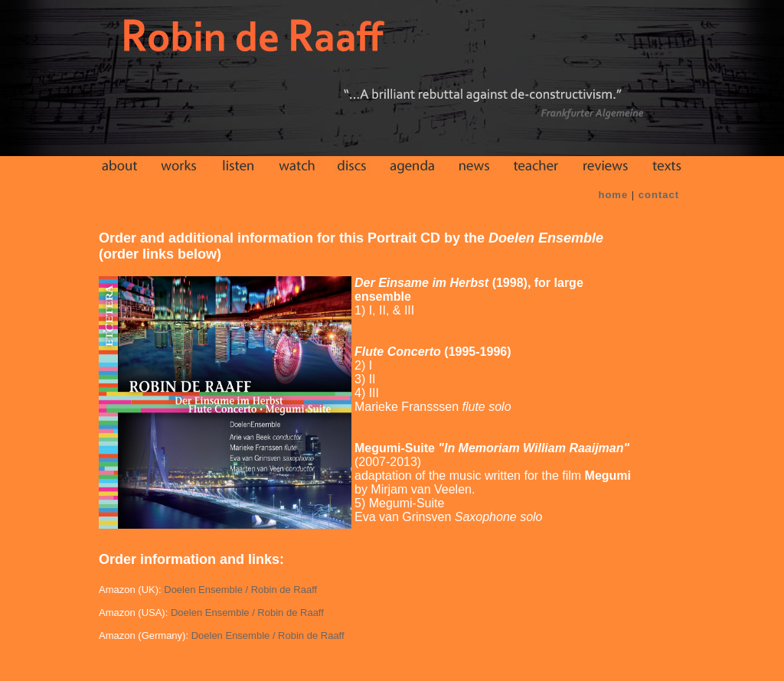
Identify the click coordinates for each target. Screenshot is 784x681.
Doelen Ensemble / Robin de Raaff (240, 590)
